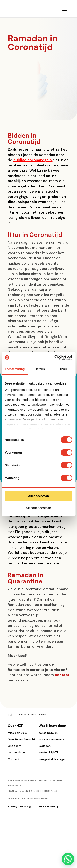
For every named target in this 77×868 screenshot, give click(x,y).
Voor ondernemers (51, 739)
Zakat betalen (48, 733)
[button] (68, 859)
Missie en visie (17, 733)
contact (62, 675)
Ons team (15, 746)
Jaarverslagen (17, 752)
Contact (14, 759)
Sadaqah (45, 746)
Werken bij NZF (48, 752)
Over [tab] (64, 369)
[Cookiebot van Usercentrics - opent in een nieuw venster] (55, 357)
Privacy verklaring (20, 806)
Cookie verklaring (47, 806)
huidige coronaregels (33, 160)
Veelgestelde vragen (52, 759)
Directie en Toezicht (22, 739)
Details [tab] (40, 369)
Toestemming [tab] (15, 369)
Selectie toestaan (38, 508)
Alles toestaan (39, 496)
